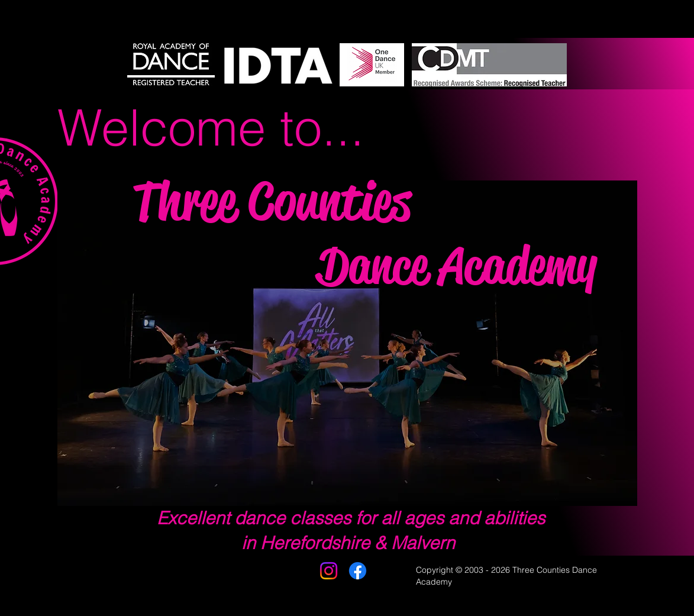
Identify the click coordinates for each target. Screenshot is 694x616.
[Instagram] (329, 571)
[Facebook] (358, 571)
